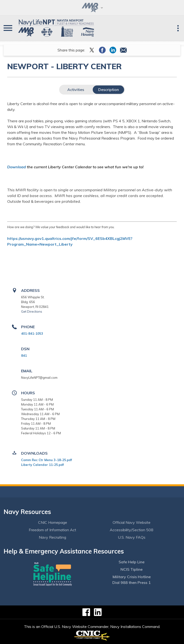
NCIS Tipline (132, 569)
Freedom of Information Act (52, 530)
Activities (76, 90)
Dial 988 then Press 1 (132, 582)
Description (109, 90)
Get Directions (32, 311)
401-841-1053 (32, 333)
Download (17, 167)
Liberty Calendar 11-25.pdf (42, 465)
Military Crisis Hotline (132, 577)
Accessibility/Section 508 (132, 530)
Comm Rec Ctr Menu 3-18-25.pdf (46, 460)
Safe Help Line (132, 562)
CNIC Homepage (53, 522)
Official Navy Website (132, 522)
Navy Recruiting (52, 537)
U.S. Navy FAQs (132, 537)
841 (24, 356)
